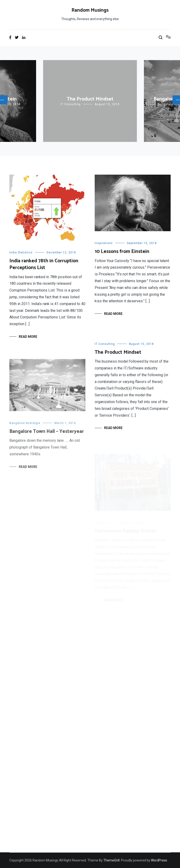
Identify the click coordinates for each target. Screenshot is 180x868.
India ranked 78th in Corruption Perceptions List (44, 264)
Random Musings (90, 10)
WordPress (159, 860)
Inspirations (104, 243)
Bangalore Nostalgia (25, 426)
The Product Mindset (90, 99)
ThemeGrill (111, 860)
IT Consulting (71, 104)
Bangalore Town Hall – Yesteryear (47, 434)
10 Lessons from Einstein (122, 252)
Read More (28, 337)
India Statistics (21, 252)
